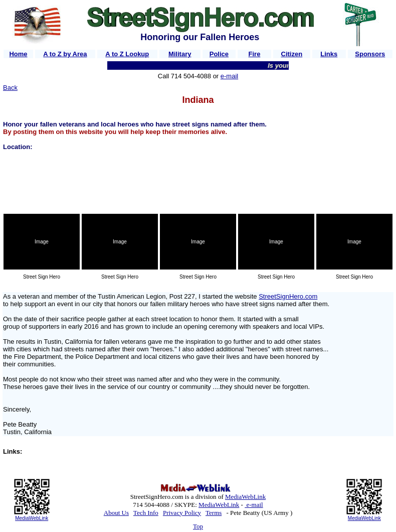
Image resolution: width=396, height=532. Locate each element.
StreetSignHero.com (288, 296)
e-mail (229, 76)
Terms (214, 513)
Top (198, 526)
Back (10, 88)
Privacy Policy (182, 513)
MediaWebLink (32, 518)
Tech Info (146, 513)
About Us (116, 513)
